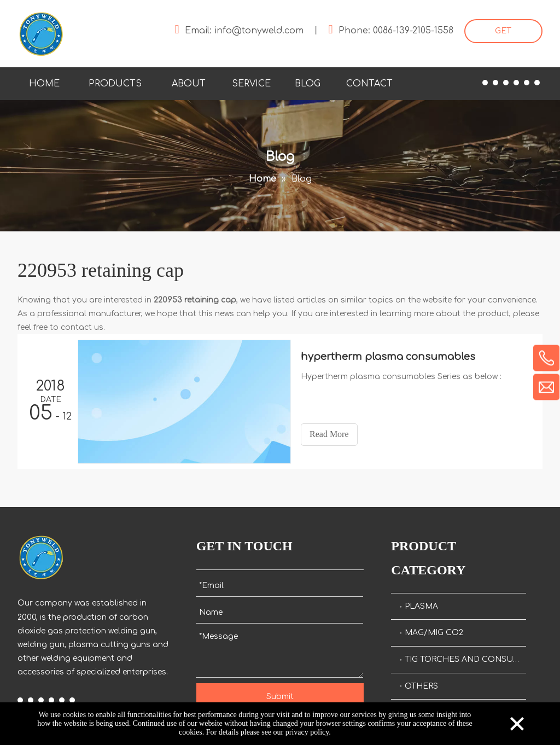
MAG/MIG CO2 (434, 633)
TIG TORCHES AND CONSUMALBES (465, 659)
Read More (329, 434)
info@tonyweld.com (259, 31)
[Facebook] (485, 82)
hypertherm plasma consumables (388, 357)
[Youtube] (516, 82)
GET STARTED (503, 35)
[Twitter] (506, 82)
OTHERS (421, 686)
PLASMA (421, 606)
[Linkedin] (495, 82)
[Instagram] (527, 82)
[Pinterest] (537, 82)
